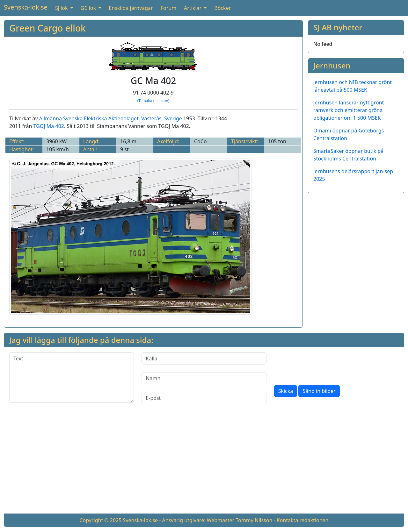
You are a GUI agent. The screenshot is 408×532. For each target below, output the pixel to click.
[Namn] (204, 378)
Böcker (222, 8)
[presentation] (323, 365)
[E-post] (204, 398)
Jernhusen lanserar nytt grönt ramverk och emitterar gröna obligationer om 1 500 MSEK (349, 110)
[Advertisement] (204, 464)
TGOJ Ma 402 (49, 126)
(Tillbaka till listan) (153, 101)
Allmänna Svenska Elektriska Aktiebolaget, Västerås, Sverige (111, 118)
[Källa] (204, 358)
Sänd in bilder (319, 391)
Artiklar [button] (193, 8)
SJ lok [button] (62, 8)
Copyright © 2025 (100, 520)
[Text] (72, 378)
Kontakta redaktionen (303, 520)
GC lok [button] (89, 8)
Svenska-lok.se (26, 7)
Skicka (286, 391)
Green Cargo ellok (47, 28)
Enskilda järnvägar (131, 8)
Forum (168, 8)
